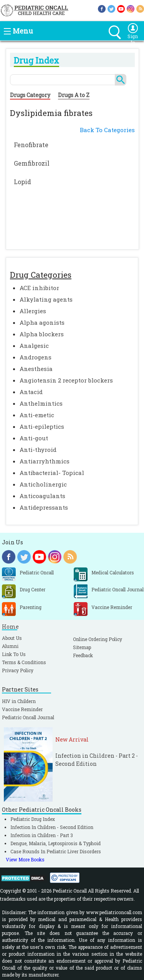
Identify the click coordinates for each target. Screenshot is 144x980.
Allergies (33, 311)
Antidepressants (44, 507)
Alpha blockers (42, 334)
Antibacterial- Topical (52, 473)
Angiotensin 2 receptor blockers (66, 380)
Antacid (31, 392)
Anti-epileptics (42, 426)
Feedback (83, 655)
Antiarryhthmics (45, 461)
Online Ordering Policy (98, 639)
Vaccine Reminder (22, 709)
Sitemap (82, 647)
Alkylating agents (46, 299)
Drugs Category (30, 95)
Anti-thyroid (38, 450)
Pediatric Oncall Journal (28, 717)
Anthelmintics (41, 403)
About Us (12, 638)
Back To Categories (107, 130)
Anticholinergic (43, 484)
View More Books (25, 859)
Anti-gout (34, 438)
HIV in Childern (19, 701)
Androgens (36, 357)
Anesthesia (36, 369)
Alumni (10, 646)
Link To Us (14, 654)
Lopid (22, 182)
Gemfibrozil (32, 163)
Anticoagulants (42, 496)
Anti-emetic (37, 415)
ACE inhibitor (39, 288)
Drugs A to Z (74, 95)
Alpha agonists (42, 322)
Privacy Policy (18, 670)
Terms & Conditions (24, 662)
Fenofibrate (31, 145)
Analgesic (34, 346)
